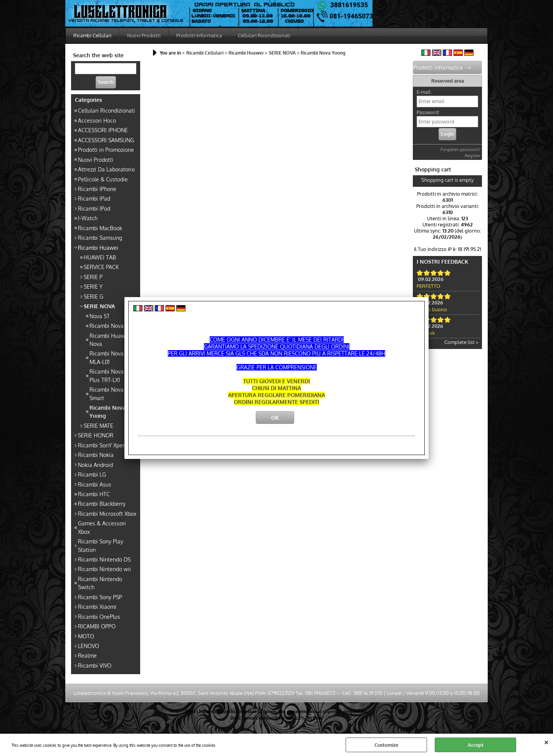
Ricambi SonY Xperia (103, 445)
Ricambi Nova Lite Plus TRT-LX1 (112, 375)
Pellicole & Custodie (103, 179)
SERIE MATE (99, 425)
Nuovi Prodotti (144, 35)
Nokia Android (95, 465)
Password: (428, 112)
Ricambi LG (92, 474)
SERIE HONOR (96, 435)
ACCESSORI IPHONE (103, 130)
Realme (87, 655)
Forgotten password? (460, 150)
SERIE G (94, 296)
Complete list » (461, 342)
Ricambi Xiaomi (97, 606)
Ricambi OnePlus (99, 616)
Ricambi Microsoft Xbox (107, 513)
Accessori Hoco (97, 120)
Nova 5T (100, 316)
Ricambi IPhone (97, 189)
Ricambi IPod (94, 208)
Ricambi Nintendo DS (104, 559)
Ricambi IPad (94, 198)
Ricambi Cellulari (92, 35)
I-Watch (88, 218)
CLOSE (546, 741)
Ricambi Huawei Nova (110, 340)
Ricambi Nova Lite (112, 326)
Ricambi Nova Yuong (108, 411)
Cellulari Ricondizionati (264, 35)
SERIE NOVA (99, 306)
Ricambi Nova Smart (107, 393)
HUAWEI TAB (100, 257)
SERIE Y (93, 286)
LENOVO (89, 646)
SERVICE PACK (101, 267)
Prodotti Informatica (199, 35)
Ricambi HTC (94, 494)
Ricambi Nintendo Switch (100, 583)
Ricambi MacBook (100, 228)
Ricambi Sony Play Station (101, 545)
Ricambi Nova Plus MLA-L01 (113, 357)
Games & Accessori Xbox (102, 527)
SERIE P (93, 277)
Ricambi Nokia (96, 455)
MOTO (86, 636)
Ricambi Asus (95, 484)
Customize (386, 745)
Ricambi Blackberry (102, 503)
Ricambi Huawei (98, 248)
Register (473, 156)
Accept (476, 745)
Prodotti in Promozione (106, 150)
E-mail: (424, 92)
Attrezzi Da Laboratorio (106, 169)
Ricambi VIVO (95, 665)
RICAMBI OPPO (97, 626)
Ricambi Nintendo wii (104, 569)
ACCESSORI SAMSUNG (106, 140)
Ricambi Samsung (100, 238)
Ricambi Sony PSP (100, 597)
